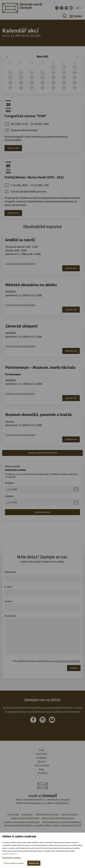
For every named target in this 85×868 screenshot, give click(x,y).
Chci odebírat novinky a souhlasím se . (47, 661)
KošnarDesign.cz (36, 803)
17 (75, 78)
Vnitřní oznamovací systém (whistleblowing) (62, 822)
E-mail (9, 587)
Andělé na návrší (20, 240)
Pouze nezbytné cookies (14, 863)
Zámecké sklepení (21, 326)
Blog (41, 769)
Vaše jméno (10, 572)
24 (75, 83)
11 (10, 78)
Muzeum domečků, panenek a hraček (39, 414)
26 (21, 88)
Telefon (9, 601)
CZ (78, 8)
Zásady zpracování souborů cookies (58, 818)
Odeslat (74, 668)
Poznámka (10, 616)
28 (42, 88)
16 (64, 78)
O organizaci (27, 814)
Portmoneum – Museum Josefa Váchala (40, 367)
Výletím (41, 762)
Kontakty (43, 773)
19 (21, 83)
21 (42, 83)
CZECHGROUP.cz (62, 803)
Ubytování (41, 754)
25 (10, 88)
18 (10, 83)
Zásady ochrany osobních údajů (25, 818)
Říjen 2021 (42, 56)
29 (53, 88)
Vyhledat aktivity (42, 512)
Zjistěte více (13, 148)
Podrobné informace (10, 854)
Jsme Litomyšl (41, 765)
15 (53, 78)
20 (32, 83)
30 (64, 88)
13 (32, 78)
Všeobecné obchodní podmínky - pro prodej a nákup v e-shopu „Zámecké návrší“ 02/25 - (42, 827)
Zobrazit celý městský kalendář (42, 453)
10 (75, 72)
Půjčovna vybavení (69, 814)
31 (75, 88)
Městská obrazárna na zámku (31, 285)
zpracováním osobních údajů (65, 661)
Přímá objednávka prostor (47, 814)
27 (32, 88)
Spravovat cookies (12, 857)
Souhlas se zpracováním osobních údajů (22, 822)
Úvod (41, 750)
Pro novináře (13, 814)
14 (42, 78)
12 (21, 78)
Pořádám (41, 758)
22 (53, 83)
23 (64, 83)
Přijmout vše (34, 863)
